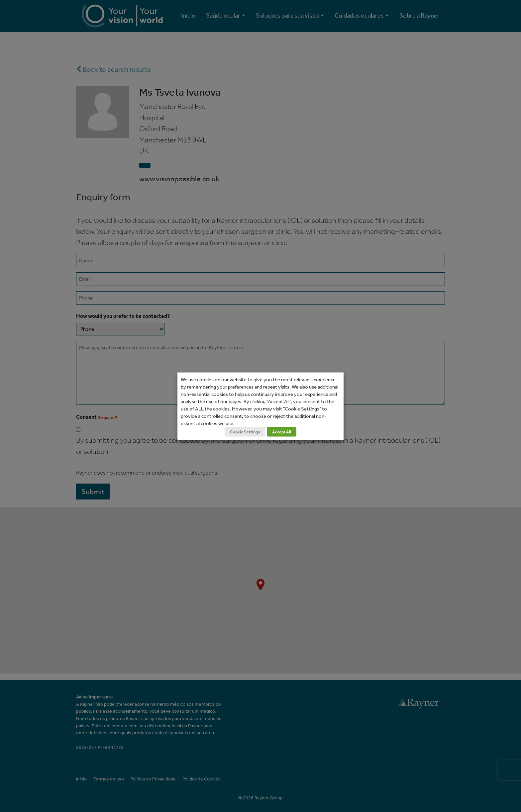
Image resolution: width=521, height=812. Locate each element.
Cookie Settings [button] (245, 432)
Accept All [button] (282, 432)
